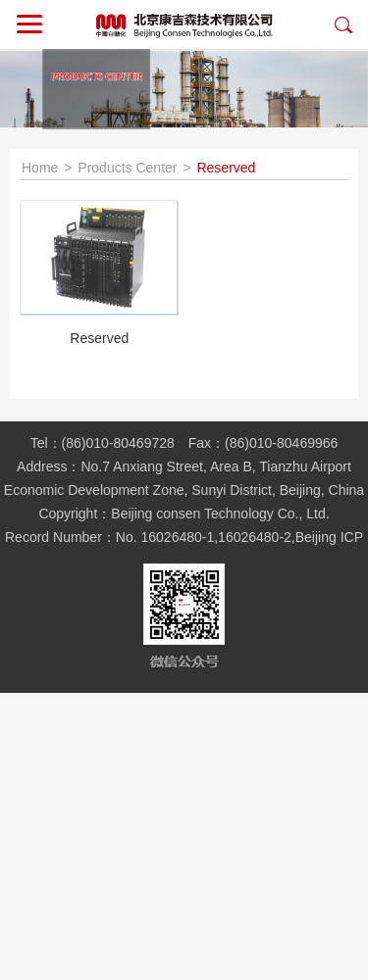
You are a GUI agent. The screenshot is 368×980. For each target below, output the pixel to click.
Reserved (226, 168)
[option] (184, 89)
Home (40, 168)
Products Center (127, 168)
